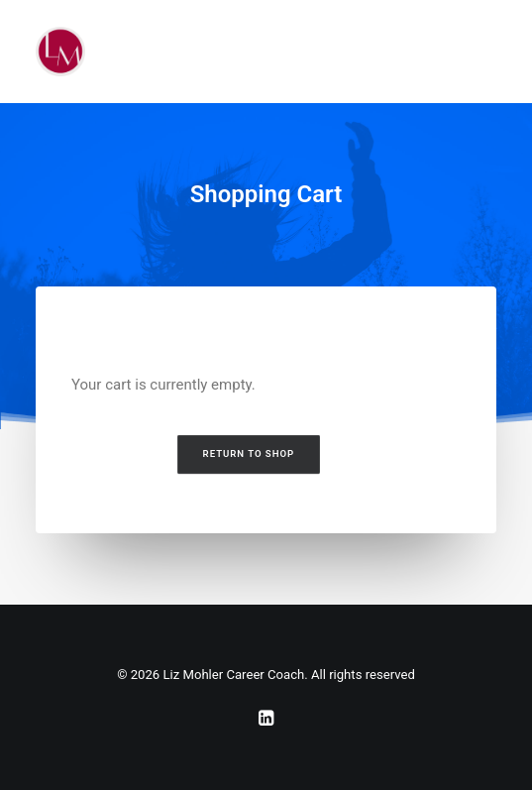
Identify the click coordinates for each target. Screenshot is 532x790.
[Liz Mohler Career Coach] (60, 52)
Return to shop (248, 454)
